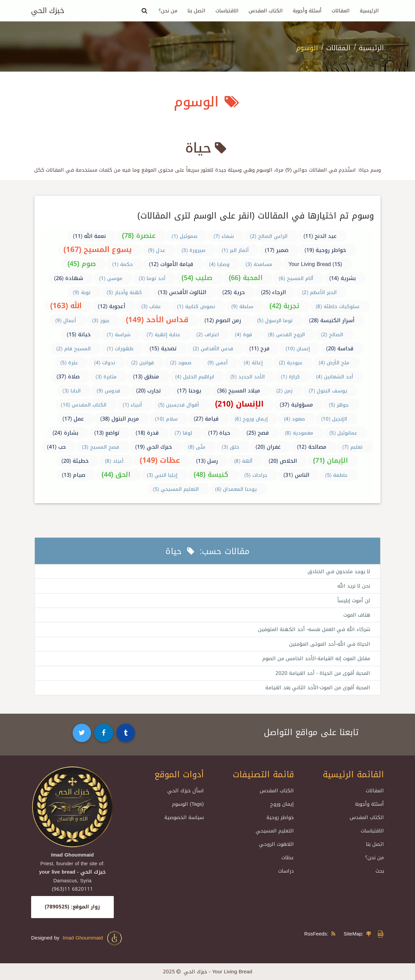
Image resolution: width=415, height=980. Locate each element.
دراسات (286, 871)
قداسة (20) (340, 348)
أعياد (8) (114, 461)
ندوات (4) (105, 363)
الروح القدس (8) (286, 335)
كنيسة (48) (211, 474)
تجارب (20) (149, 391)
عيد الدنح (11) (320, 236)
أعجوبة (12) (111, 306)
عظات (288, 858)
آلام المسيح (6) (296, 278)
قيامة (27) (206, 419)
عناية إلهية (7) (163, 335)
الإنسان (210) (239, 404)
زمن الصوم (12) (223, 320)
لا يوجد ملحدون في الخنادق (339, 571)
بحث (380, 871)
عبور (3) (101, 321)
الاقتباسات (227, 11)
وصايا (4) (219, 264)
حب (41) (56, 447)
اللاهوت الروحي (276, 844)
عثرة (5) (69, 363)
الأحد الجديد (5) (247, 377)
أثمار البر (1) (235, 250)
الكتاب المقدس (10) (84, 405)
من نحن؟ (168, 11)
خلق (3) (231, 447)
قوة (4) (243, 335)
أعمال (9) (66, 321)
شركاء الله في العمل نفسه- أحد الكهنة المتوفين (314, 630)
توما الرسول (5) (275, 321)
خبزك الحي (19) (154, 447)
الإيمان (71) (330, 460)
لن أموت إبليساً (354, 601)
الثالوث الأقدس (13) (182, 292)
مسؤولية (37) (296, 405)
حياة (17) (219, 433)
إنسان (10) (298, 349)
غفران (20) (268, 447)
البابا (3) (72, 391)
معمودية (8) (299, 433)
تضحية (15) (163, 348)
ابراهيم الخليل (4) (195, 377)
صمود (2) (181, 363)
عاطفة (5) (337, 475)
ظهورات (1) (120, 349)
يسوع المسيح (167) (98, 250)
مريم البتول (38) (119, 419)
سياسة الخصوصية (184, 818)
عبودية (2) (291, 363)
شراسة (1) (119, 335)
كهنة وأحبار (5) (124, 292)
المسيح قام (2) (73, 349)
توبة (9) (82, 292)
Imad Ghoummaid (93, 938)
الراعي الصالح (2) (269, 236)
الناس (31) (296, 475)
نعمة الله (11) (90, 236)
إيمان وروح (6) (251, 419)
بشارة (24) (65, 433)
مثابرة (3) (106, 377)
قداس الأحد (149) (157, 320)
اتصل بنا (196, 11)
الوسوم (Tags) (188, 804)
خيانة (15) (79, 334)
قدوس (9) (108, 391)
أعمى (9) (218, 363)
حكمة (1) (122, 264)
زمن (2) (284, 391)
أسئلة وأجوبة (307, 11)
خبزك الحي (48, 11)
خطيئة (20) (75, 461)
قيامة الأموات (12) (171, 264)
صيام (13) (74, 475)
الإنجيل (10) (334, 419)
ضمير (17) (277, 250)
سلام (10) (166, 419)
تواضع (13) (107, 433)
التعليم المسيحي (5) (176, 489)
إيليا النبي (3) (162, 475)
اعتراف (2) (208, 335)
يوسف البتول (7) (328, 391)
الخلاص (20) (283, 461)
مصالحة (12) (312, 447)
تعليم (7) (353, 447)
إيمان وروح (282, 804)
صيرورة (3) (193, 250)
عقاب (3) (151, 306)
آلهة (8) (243, 461)
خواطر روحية (280, 818)
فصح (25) (258, 433)
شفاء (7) (224, 236)
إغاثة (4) (253, 363)
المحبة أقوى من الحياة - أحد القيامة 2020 (323, 673)
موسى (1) (111, 278)
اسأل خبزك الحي (186, 791)
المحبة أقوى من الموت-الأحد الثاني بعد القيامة (318, 688)
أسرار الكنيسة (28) (332, 320)
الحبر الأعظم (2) (319, 292)
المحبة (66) (246, 278)
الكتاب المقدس (266, 11)
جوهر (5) (339, 405)
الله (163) (66, 306)
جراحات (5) (256, 475)
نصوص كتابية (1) (196, 306)
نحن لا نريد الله (354, 586)
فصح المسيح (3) (101, 447)
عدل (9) (157, 250)
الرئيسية (369, 11)
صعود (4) (294, 419)
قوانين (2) (143, 363)
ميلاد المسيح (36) (239, 391)
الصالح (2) (332, 335)
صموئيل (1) (185, 236)
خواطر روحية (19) (325, 250)
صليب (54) (197, 278)
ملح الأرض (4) (334, 363)
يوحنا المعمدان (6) (236, 489)
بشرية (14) (343, 278)
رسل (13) (207, 461)
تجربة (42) (284, 306)
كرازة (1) (290, 377)
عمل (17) (73, 419)
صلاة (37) (68, 377)
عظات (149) (160, 460)
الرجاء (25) (274, 292)
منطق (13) (146, 377)
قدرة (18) (147, 433)
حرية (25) (234, 292)
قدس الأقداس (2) (213, 349)
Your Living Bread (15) (315, 264)
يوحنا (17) (189, 391)
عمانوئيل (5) (343, 433)
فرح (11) (260, 348)
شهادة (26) (69, 278)
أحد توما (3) (152, 278)
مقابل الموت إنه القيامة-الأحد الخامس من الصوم (316, 659)
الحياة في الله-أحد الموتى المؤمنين (330, 644)
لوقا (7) (183, 433)
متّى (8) (197, 447)
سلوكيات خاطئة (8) (338, 306)
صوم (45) (82, 264)
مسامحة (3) (259, 264)
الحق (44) (116, 474)
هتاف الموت (357, 615)
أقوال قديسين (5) (179, 405)
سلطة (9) (242, 306)
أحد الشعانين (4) (335, 377)
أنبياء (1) (133, 405)
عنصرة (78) (139, 236)
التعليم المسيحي (275, 831)
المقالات (341, 11)
